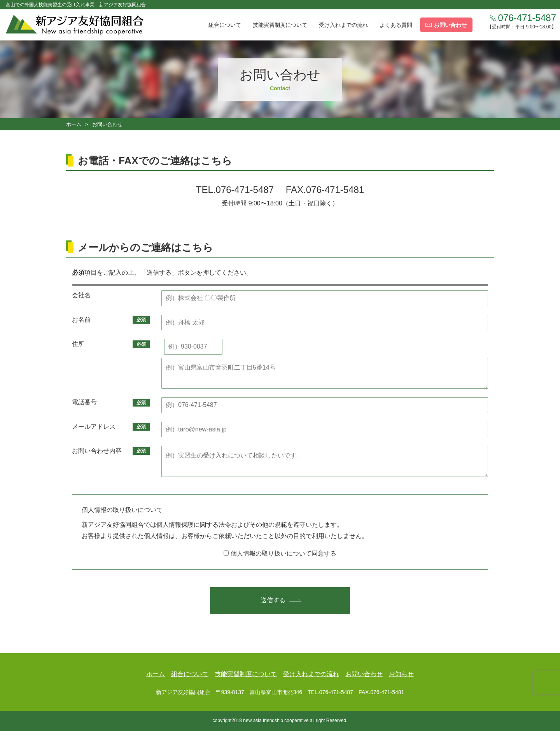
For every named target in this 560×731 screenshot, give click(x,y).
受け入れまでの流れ (343, 25)
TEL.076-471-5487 (235, 190)
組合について (225, 25)
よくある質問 (396, 25)
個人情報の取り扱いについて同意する (280, 553)
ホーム (74, 124)
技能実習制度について (280, 25)
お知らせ (401, 674)
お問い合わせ (364, 674)
